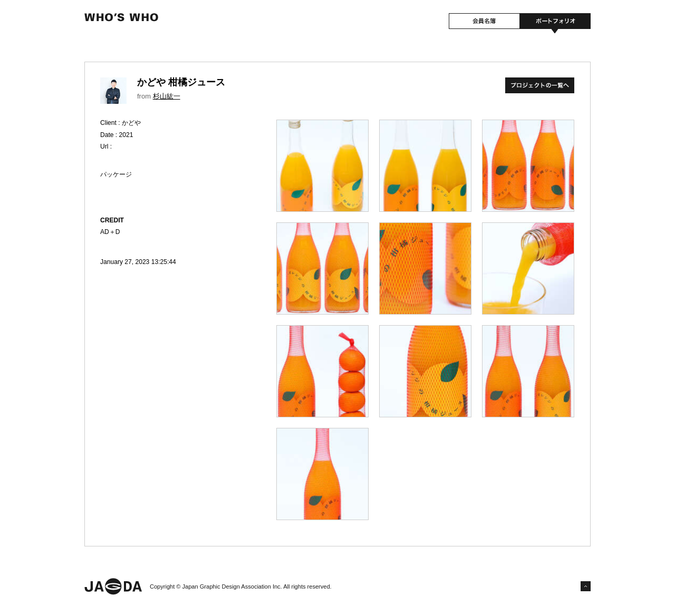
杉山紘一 (167, 96)
